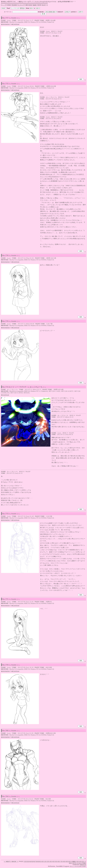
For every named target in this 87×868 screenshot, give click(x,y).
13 (50, 862)
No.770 (11, 665)
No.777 (11, 18)
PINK (84, 863)
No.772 (11, 84)
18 (63, 862)
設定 (44, 5)
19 (66, 862)
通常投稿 (29, 5)
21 (71, 862)
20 (68, 862)
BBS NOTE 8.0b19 (75, 863)
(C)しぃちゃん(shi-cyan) (78, 866)
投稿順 (14, 5)
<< (7, 862)
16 (58, 862)
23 (76, 862)
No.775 (11, 321)
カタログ (21, 5)
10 (41, 862)
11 (44, 862)
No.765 (11, 731)
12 (47, 862)
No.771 (11, 599)
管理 (39, 5)
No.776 (11, 256)
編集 (35, 5)
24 (79, 862)
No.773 (11, 514)
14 (52, 862)
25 (82, 862)
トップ (4, 5)
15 (55, 862)
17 (60, 862)
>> (15, 862)
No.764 (11, 796)
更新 (9, 5)
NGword (83, 865)
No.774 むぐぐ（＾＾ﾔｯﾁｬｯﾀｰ (24, 387)
